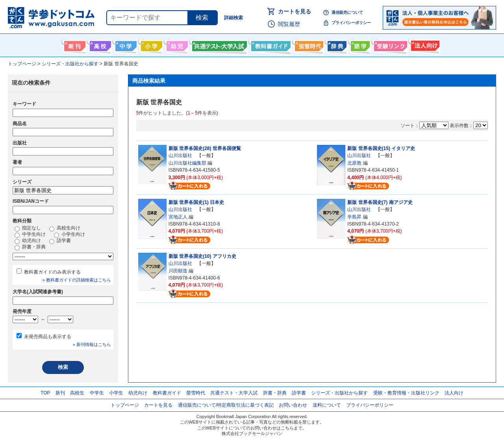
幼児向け (176, 44)
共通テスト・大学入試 (219, 44)
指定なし (28, 228)
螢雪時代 (308, 44)
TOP (45, 393)
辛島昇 (354, 217)
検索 (202, 18)
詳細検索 (233, 18)
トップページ (125, 405)
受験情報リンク (389, 44)
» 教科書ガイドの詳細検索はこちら (77, 280)
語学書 (359, 44)
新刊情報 (74, 44)
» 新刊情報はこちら (92, 344)
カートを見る (295, 11)
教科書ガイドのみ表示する (52, 272)
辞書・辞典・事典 (336, 44)
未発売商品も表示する (48, 337)
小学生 (116, 393)
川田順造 (178, 271)
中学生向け (125, 44)
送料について (327, 405)
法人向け (424, 44)
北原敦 (354, 163)
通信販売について (347, 12)
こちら (287, 428)
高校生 (77, 393)
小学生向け (151, 44)
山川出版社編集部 (187, 163)
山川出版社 (180, 155)
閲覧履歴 (289, 24)
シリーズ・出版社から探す (339, 393)
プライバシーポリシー (351, 23)
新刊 (60, 393)
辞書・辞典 (30, 247)
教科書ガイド (270, 44)
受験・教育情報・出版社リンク (406, 393)
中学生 (97, 393)
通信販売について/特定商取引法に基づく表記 (226, 405)
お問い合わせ (293, 405)
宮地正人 (178, 217)
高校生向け (99, 44)
